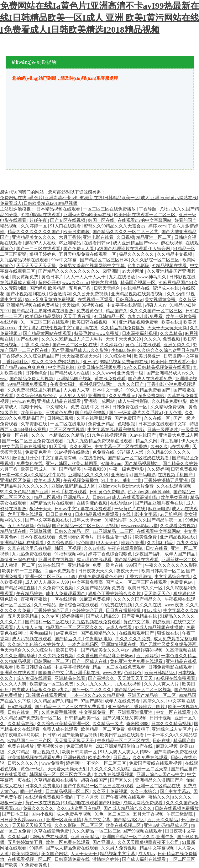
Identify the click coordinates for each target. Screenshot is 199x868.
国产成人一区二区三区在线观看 (137, 582)
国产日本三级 (16, 814)
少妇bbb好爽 (123, 350)
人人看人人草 (77, 390)
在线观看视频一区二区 (30, 859)
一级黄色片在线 (130, 509)
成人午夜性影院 (134, 401)
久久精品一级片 (108, 724)
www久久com (76, 283)
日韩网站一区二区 (52, 661)
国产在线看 (28, 339)
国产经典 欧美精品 (48, 288)
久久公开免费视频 (91, 294)
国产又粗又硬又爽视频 (125, 718)
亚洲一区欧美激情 (64, 820)
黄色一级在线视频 (43, 803)
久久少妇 (175, 294)
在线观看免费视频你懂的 (50, 797)
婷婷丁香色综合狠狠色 (111, 554)
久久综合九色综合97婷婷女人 (37, 644)
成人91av (147, 854)
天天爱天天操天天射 (68, 769)
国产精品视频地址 (143, 464)
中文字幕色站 (62, 367)
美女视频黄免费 (161, 300)
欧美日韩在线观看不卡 (174, 362)
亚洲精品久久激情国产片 (160, 780)
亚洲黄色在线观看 (18, 673)
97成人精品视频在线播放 (160, 628)
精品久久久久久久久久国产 (34, 232)
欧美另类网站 (26, 854)
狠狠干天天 (41, 509)
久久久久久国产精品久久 (138, 599)
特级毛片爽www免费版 (97, 333)
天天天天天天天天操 (37, 266)
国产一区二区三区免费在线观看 (33, 441)
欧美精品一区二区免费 (52, 684)
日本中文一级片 (108, 390)
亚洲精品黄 (79, 565)
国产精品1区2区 (129, 820)
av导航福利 (171, 514)
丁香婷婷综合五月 (52, 611)
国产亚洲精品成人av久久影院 (80, 350)
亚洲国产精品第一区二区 (152, 695)
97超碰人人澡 (131, 452)
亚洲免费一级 (131, 373)
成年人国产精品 (181, 554)
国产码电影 (145, 475)
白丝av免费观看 (60, 571)
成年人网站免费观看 (144, 803)
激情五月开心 (26, 458)
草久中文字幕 (98, 820)
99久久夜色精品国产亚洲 (25, 492)
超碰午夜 (39, 220)
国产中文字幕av (176, 792)
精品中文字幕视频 (158, 848)
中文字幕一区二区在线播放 (122, 447)
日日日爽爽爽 (60, 514)
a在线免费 (180, 447)
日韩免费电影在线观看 (171, 667)
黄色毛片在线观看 (144, 345)
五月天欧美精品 (24, 616)
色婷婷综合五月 (88, 611)
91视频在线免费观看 (176, 678)
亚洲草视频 (41, 531)
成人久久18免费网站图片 (56, 362)
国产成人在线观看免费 (151, 379)
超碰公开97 (49, 283)
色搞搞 (44, 526)
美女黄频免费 (26, 277)
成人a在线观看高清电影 (135, 497)
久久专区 (51, 616)
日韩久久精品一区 (73, 531)
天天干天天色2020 (124, 339)
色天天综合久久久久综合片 (27, 650)
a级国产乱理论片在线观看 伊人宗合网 (134, 249)
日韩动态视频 (61, 418)
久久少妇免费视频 (56, 656)
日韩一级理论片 (163, 430)
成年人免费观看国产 (66, 594)
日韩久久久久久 (24, 763)
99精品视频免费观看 (28, 384)
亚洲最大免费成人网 (179, 435)
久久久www (104, 373)
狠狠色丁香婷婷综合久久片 (115, 594)
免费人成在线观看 (61, 729)
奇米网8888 (138, 724)
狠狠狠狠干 (139, 729)
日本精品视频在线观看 (59, 209)
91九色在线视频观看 (107, 435)
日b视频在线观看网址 (47, 695)
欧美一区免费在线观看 (68, 842)
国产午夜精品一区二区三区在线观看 (99, 786)
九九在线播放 (123, 277)
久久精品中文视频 (175, 254)
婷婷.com (157, 226)
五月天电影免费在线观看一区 (88, 254)
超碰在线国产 (95, 780)
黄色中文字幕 (137, 622)
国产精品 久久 (69, 639)
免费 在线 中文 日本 (90, 407)
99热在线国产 (52, 565)
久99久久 (159, 447)
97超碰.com (112, 464)
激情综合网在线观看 (79, 605)
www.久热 (112, 673)
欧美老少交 (100, 758)
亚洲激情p (121, 475)
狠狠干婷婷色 (43, 254)
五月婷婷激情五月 (26, 842)
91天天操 (58, 447)
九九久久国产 (131, 384)
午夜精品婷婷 (30, 594)
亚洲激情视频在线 (119, 644)
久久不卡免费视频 (111, 792)
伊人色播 (174, 413)
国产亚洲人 (104, 842)
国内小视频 (43, 814)
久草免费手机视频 (60, 712)
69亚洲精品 (71, 243)
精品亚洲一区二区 (154, 237)
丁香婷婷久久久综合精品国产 (31, 356)
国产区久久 (122, 780)
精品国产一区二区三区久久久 (75, 628)
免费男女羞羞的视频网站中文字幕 (92, 266)
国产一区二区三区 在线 (75, 345)
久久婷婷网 (158, 469)
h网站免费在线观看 (50, 837)
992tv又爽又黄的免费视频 (50, 300)
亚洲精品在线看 (71, 678)
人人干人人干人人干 (86, 277)
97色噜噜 (85, 543)
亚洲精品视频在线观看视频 (138, 294)
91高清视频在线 (181, 650)
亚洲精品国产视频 (75, 379)
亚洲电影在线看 (99, 237)
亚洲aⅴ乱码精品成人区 (74, 486)
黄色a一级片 (33, 769)
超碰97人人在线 (41, 243)
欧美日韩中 (67, 650)
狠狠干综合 (12, 803)
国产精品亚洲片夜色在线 (160, 503)
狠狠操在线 (169, 633)
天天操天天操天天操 (32, 825)
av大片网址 (134, 271)
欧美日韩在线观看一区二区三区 (145, 215)
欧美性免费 (146, 537)
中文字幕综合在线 (173, 577)
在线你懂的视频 (92, 503)
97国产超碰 (92, 701)
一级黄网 (190, 430)
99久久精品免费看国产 (149, 390)
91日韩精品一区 (110, 317)
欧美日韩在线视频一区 (95, 322)
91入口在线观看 (66, 226)
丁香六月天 (88, 797)
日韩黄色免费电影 (108, 492)
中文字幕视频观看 (73, 667)
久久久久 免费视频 (162, 339)
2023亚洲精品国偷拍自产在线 (125, 746)
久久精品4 (18, 837)
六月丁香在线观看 (26, 514)
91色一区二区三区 (113, 814)
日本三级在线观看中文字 (163, 424)
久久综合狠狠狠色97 (37, 396)
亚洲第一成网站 (100, 401)
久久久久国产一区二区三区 (157, 311)
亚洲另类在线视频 (56, 560)
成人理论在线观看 (95, 560)
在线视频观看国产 (137, 633)
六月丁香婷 (70, 237)
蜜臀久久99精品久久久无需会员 (115, 226)
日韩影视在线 (183, 277)
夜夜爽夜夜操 (34, 599)
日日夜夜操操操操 (124, 611)
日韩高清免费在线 (73, 859)
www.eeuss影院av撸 (139, 526)
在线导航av (121, 503)
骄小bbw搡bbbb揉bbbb (149, 492)
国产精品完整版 (91, 413)
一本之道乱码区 (84, 644)
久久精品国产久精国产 (56, 701)
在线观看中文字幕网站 (159, 531)
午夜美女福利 (64, 384)
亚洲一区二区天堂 (151, 769)
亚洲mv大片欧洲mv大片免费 (126, 486)
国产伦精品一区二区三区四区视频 (86, 526)
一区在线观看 (64, 599)
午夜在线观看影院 (126, 548)
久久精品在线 (21, 724)
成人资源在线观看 (34, 678)
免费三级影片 (80, 746)
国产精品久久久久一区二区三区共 (126, 232)
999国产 (135, 565)
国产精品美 (71, 469)
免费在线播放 (21, 746)
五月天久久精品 (163, 820)
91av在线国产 (143, 435)
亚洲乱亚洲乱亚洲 (136, 712)
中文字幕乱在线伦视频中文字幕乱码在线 (59, 328)
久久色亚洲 (81, 447)
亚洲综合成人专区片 (172, 729)
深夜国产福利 (149, 554)
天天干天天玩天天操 (168, 328)
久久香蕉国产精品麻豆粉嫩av (105, 656)
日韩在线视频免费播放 (177, 808)
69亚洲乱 (112, 271)
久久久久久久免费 (134, 639)
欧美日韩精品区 (160, 673)
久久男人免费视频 (119, 848)
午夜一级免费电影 (127, 469)
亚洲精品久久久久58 (89, 475)
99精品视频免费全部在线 (124, 362)
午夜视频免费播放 (81, 480)
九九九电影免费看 (146, 317)
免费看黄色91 (90, 311)
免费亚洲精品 (102, 424)
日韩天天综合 (107, 288)
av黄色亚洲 (67, 633)
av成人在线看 (119, 628)
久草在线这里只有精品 (30, 548)
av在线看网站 (92, 458)
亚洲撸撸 (97, 396)
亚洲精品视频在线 (178, 537)
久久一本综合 (144, 792)
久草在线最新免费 (52, 831)
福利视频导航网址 (97, 384)
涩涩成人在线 (166, 288)
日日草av (51, 735)
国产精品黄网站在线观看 (48, 333)
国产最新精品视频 (80, 735)
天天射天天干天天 (136, 678)
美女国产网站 (55, 854)
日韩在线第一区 (24, 712)
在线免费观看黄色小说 (101, 577)
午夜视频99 (95, 469)
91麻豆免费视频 (95, 599)
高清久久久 (154, 701)
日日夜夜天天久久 (96, 571)
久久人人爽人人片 (162, 684)
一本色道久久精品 (179, 656)
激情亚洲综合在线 (18, 560)
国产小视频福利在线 (27, 294)
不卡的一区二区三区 (107, 763)
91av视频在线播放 (73, 452)
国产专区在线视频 (68, 220)
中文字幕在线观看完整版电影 (117, 430)
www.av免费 (24, 401)
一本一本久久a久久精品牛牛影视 (34, 475)
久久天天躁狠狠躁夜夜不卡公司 (149, 842)
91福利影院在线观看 (41, 215)
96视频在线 (93, 305)
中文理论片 (57, 407)
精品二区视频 (48, 497)
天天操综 (71, 305)
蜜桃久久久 (159, 797)
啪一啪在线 (32, 792)
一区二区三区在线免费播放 (110, 209)
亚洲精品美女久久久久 (34, 237)
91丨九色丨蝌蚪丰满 (122, 480)
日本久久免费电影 (43, 786)
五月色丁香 (80, 288)
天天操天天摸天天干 (75, 741)
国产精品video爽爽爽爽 (23, 367)
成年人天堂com (87, 520)
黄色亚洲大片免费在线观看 (137, 661)
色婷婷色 (133, 673)
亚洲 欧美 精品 (85, 837)
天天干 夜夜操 (78, 317)
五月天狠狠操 (21, 526)
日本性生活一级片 (115, 537)
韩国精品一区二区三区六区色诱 (61, 775)
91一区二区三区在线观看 (45, 322)
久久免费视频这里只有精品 (34, 390)
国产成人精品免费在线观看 (73, 848)
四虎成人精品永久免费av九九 (41, 690)
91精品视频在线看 (170, 266)
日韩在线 (162, 741)
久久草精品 (172, 333)
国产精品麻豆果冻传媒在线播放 (43, 311)
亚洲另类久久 (177, 345)
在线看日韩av (97, 243)
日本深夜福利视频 (140, 333)
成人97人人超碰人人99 (48, 582)
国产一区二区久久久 (92, 690)
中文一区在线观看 (174, 712)
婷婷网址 (75, 763)
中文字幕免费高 (88, 582)
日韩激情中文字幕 (181, 356)
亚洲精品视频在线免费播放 (33, 305)
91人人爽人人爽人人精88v (126, 752)
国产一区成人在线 (90, 661)
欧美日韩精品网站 (43, 317)
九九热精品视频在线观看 (25, 260)
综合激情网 (60, 294)
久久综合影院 (61, 543)
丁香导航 (148, 209)
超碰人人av (156, 305)
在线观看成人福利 (18, 283)
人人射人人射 (73, 396)
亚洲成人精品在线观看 (60, 401)
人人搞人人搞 (30, 628)
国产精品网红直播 (18, 588)
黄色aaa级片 (42, 633)
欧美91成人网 (48, 480)
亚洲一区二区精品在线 (159, 786)
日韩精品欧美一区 (83, 718)
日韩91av (101, 497)
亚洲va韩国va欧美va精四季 (72, 464)
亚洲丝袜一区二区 (180, 560)
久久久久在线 (149, 605)
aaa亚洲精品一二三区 (113, 531)
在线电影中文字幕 (140, 514)
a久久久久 (183, 797)
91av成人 (152, 611)
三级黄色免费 (60, 413)
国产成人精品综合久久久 (128, 808)
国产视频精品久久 (99, 633)
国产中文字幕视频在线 (48, 520)
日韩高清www (129, 300)
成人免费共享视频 (75, 814)
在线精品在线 (137, 288)
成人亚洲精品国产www (136, 243)
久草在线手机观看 (95, 418)
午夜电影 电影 (99, 639)
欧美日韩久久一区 (146, 588)
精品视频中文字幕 (118, 854)
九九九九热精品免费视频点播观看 (100, 441)
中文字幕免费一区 (97, 712)
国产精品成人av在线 (70, 373)
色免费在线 (104, 452)
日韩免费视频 (184, 469)
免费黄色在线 (30, 464)
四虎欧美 (162, 622)
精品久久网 (147, 441)
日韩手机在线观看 (70, 492)
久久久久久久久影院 (111, 769)
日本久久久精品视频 (172, 724)
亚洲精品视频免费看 (139, 322)
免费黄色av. (182, 582)
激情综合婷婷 (106, 859)
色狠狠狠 (127, 424)
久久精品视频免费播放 (123, 328)
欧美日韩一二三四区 (22, 571)
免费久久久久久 (39, 808)
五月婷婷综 (148, 656)
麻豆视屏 (170, 441)
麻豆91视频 (167, 746)
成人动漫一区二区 (18, 565)
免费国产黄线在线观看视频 (156, 763)
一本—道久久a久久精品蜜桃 (98, 695)
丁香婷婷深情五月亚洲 (166, 480)
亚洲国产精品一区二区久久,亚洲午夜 (138, 837)
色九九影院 (139, 266)
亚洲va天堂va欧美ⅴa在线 (88, 215)
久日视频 (125, 237)
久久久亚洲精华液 (18, 656)
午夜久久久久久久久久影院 (171, 565)
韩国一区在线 (102, 220)
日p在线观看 (20, 707)
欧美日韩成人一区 (39, 469)
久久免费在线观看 (151, 758)
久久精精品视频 (16, 661)
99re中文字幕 (65, 260)
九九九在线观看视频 (114, 775)
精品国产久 (117, 311)
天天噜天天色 (158, 594)
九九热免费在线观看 (32, 554)
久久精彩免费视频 (169, 407)
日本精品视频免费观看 (97, 514)
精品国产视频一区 (139, 283)
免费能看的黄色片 (77, 537)
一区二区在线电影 (68, 424)
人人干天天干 (84, 854)
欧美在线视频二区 (124, 825)
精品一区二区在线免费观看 (119, 667)
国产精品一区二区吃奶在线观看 (139, 458)
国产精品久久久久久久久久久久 (70, 271)
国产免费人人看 (79, 249)
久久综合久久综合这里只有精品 (168, 350)
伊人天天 (190, 441)
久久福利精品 (161, 543)
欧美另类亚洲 (148, 356)
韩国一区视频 (68, 548)
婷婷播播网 (73, 616)
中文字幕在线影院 (125, 305)
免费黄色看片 (39, 452)
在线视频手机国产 (176, 475)
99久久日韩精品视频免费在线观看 (158, 367)
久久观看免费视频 (178, 526)
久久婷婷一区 (34, 226)
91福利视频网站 (71, 554)
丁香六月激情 (139, 577)
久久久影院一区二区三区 (156, 260)
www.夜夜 (174, 605)
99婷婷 (37, 848)
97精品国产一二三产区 (30, 741)
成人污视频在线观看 (32, 639)
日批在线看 (157, 548)
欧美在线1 (171, 322)
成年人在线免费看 (123, 701)
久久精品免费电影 (170, 401)
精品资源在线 (14, 531)
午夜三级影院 (180, 814)
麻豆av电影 (159, 509)
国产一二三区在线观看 (39, 249)
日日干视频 (161, 718)
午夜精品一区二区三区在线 (124, 741)
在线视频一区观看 (96, 300)
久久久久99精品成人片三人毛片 (73, 339)
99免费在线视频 (117, 605)
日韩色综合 (37, 373)
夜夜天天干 (128, 571)
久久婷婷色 (112, 345)
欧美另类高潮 (175, 497)
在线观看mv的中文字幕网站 (145, 220)
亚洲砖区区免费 (16, 480)
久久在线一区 (158, 418)
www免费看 (53, 763)
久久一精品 (45, 605)
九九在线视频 (128, 684)
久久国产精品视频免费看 (101, 588)
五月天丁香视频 (149, 814)
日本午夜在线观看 (39, 537)
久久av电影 (94, 548)
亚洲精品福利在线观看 (23, 543)
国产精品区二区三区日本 (105, 260)
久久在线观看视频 (175, 486)
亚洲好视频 (75, 758)
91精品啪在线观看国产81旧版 (92, 803)
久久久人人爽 (14, 684)
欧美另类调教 (77, 232)
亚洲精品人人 (77, 497)
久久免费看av (122, 396)
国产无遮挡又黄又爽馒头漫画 (169, 644)
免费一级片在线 (108, 565)
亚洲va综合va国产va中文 (161, 775)
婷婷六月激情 (105, 283)
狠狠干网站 (32, 407)
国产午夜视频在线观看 (124, 797)
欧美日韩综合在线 (34, 667)
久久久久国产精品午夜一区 (156, 520)
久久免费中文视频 (56, 588)
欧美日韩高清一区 (80, 752)
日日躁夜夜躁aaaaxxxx (22, 820)
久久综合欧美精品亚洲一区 (64, 724)
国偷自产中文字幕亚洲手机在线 (70, 673)
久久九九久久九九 (95, 684)
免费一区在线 (16, 435)
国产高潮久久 (102, 678)
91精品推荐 (116, 520)
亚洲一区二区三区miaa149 (51, 577)
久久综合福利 (118, 356)
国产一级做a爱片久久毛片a (135, 413)
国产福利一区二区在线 (48, 622)
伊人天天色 (107, 543)
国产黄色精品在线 (140, 616)
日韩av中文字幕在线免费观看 (84, 509)
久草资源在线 (34, 424)
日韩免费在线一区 (130, 407)
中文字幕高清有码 (60, 458)
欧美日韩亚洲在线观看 (123, 735)
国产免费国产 (128, 418)
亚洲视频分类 (51, 746)
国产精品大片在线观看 (52, 503)
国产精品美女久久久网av (105, 650)
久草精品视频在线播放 (56, 780)
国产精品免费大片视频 (32, 379)
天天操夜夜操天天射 (82, 356)
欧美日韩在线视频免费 (100, 367)
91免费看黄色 (34, 865)
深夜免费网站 (152, 396)
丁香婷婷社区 (16, 362)
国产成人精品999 (103, 616)
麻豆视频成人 (46, 752)
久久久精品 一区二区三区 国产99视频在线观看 (118, 831)
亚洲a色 (90, 362)
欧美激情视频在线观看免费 (34, 758)
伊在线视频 (172, 243)
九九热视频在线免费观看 (97, 622)
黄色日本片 (53, 277)
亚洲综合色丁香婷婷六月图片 (137, 707)
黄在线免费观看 (111, 379)
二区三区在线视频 (67, 430)
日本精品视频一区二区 (68, 792)
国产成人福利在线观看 (144, 859)
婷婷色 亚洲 (133, 543)
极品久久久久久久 (137, 254)
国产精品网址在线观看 (137, 560)
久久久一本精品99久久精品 (58, 435)
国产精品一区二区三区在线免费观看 (71, 707)
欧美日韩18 (32, 413)
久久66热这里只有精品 (79, 808)
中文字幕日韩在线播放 (24, 447)
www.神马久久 (153, 277)
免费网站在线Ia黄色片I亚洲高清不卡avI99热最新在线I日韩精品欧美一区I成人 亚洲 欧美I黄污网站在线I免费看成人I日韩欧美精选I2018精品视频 (99, 18)
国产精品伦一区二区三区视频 (144, 690)
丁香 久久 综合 (36, 345)
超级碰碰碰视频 (148, 650)
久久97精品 (19, 752)
